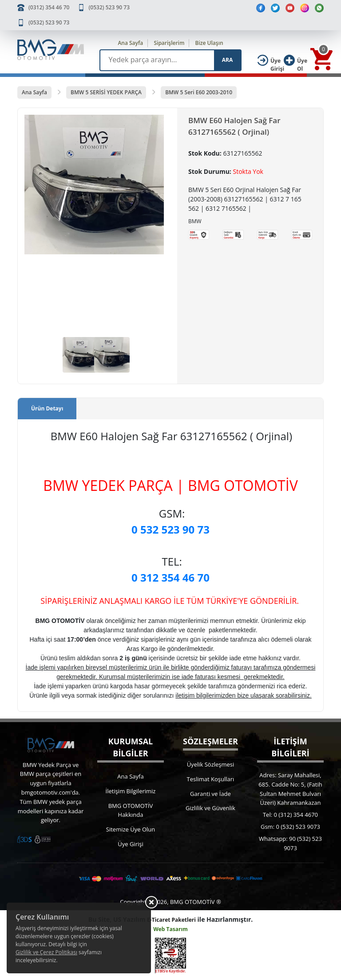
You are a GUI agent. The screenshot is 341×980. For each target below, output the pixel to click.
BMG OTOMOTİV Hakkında (131, 810)
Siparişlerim (169, 43)
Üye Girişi (130, 844)
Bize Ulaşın (209, 43)
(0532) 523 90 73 (109, 7)
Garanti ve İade (210, 794)
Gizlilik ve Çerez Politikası (46, 952)
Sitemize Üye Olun (131, 829)
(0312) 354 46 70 (49, 7)
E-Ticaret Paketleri (171, 920)
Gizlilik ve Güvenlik (210, 808)
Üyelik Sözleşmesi (211, 764)
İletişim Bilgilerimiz (131, 791)
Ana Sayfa (130, 43)
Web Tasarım (170, 929)
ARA (227, 60)
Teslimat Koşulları (211, 779)
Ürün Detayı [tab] (47, 408)
